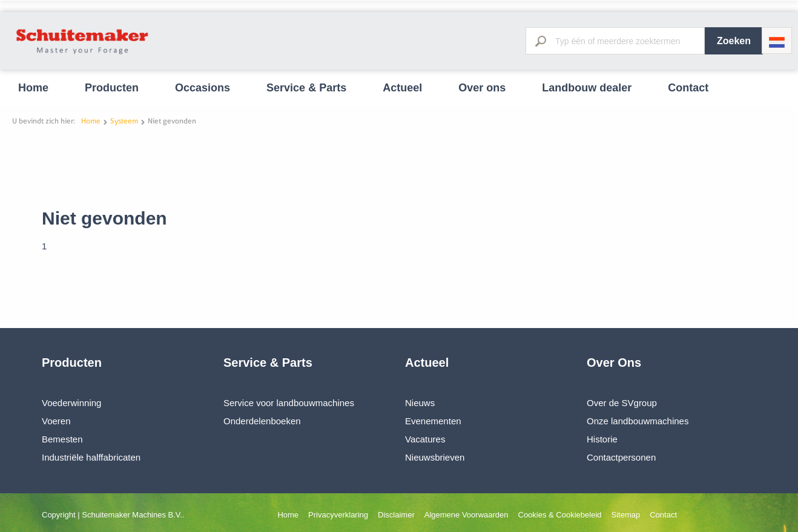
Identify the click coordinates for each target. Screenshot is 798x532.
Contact (688, 88)
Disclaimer (396, 515)
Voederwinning (71, 403)
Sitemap (626, 515)
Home (33, 88)
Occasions (203, 88)
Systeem (124, 121)
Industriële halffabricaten (91, 457)
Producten (112, 88)
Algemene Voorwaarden (467, 515)
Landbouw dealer (587, 88)
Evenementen (433, 421)
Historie (602, 439)
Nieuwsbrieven (435, 457)
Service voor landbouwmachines (289, 403)
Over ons (482, 88)
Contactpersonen (621, 457)
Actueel (402, 88)
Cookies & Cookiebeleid (560, 515)
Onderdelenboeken (262, 421)
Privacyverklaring (338, 515)
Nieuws (420, 403)
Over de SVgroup (622, 403)
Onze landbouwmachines (638, 421)
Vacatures (425, 439)
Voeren (56, 421)
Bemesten (62, 439)
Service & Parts (306, 88)
